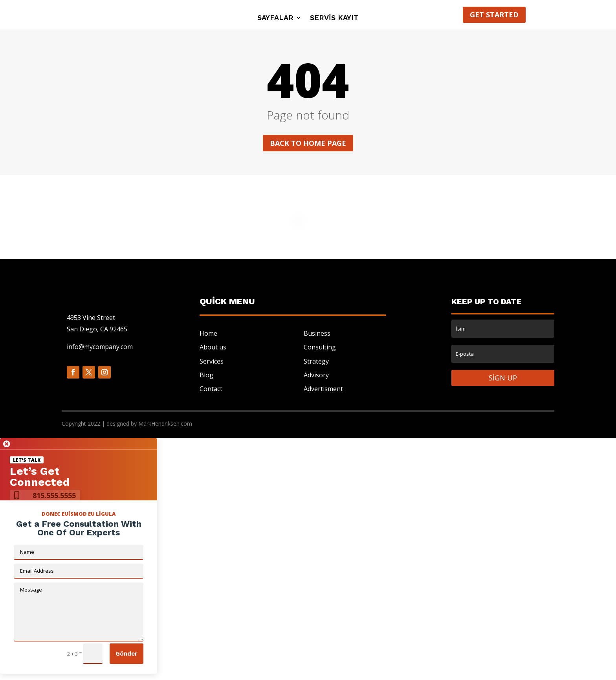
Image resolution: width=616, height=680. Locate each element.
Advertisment (323, 389)
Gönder (126, 653)
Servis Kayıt (334, 18)
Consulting (320, 347)
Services (212, 361)
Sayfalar (275, 18)
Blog (206, 375)
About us (213, 347)
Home (208, 333)
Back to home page (308, 143)
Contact (211, 389)
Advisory (316, 375)
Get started (494, 15)
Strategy (316, 361)
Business (317, 333)
